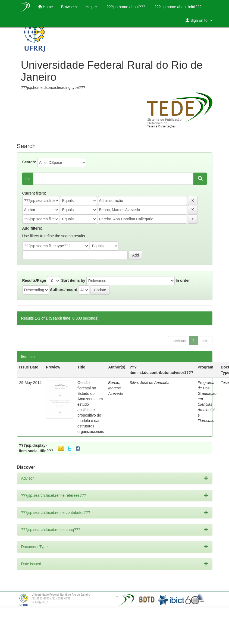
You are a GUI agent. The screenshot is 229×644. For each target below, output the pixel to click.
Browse (69, 7)
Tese (225, 383)
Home (46, 7)
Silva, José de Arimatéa (150, 383)
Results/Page (34, 280)
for (28, 179)
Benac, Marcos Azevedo (115, 388)
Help (91, 7)
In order (183, 280)
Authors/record (63, 290)
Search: (29, 162)
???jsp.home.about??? (125, 7)
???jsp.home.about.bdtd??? (177, 7)
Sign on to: (199, 20)
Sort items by (73, 280)
